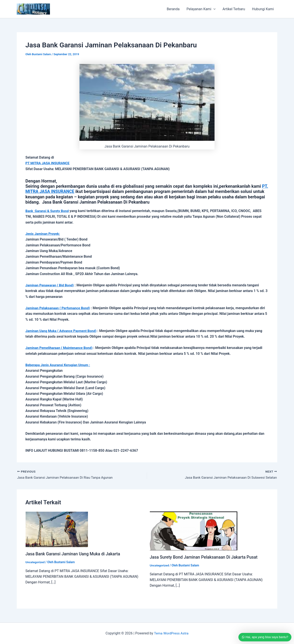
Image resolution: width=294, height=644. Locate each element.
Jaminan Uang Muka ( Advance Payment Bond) (62, 330)
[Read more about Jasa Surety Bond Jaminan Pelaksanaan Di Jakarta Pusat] (194, 530)
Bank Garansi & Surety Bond (48, 211)
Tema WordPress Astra (171, 633)
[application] (213, 9)
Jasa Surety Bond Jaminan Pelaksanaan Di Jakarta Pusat (205, 557)
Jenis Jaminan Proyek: (43, 233)
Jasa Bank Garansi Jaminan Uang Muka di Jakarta (74, 553)
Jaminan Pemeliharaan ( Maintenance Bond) (60, 347)
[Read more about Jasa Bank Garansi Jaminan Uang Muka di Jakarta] (57, 529)
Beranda (173, 9)
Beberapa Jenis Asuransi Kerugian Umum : (59, 364)
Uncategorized (35, 562)
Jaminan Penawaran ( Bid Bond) (50, 285)
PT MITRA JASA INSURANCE (48, 163)
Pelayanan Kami (201, 9)
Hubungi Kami (263, 9)
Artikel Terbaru (234, 9)
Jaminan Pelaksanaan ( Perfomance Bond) (59, 308)
